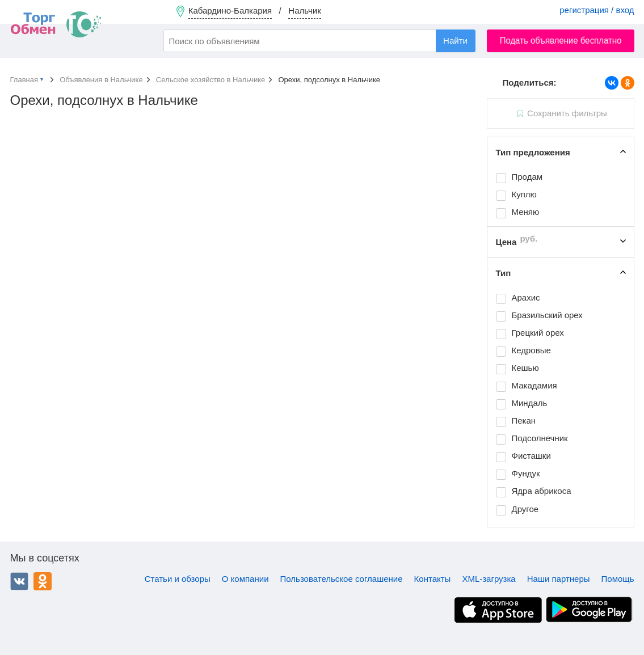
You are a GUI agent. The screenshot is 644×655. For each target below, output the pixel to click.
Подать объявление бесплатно (560, 41)
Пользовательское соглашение (342, 579)
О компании (245, 579)
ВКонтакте (19, 581)
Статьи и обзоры (178, 579)
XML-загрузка (489, 579)
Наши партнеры (559, 579)
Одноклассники (43, 581)
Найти (455, 41)
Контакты (433, 579)
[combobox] (319, 41)
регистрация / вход (597, 10)
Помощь (618, 579)
